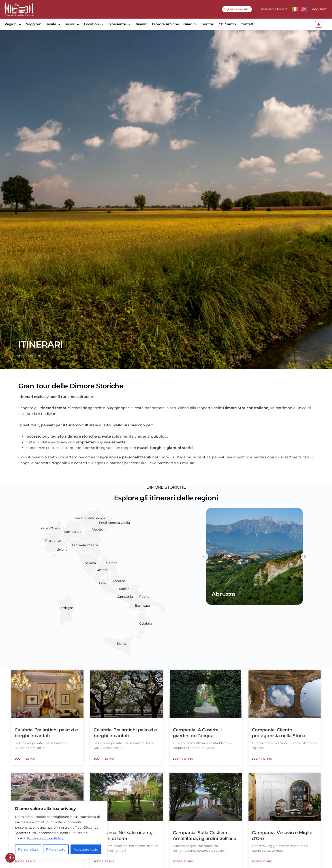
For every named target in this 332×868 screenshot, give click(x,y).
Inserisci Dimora (274, 9)
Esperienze (117, 24)
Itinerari (141, 24)
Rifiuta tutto (56, 849)
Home (23, 363)
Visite (51, 24)
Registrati (320, 9)
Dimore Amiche (165, 24)
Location (91, 24)
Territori (208, 24)
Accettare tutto (86, 849)
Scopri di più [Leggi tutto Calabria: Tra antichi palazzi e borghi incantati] (25, 766)
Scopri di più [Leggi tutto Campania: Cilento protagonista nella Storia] (262, 766)
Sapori (70, 24)
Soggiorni (34, 24)
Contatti (247, 24)
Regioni (11, 24)
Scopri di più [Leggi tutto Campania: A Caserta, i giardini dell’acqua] (183, 766)
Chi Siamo (227, 24)
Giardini (190, 24)
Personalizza (28, 849)
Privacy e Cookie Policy (45, 838)
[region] (58, 830)
